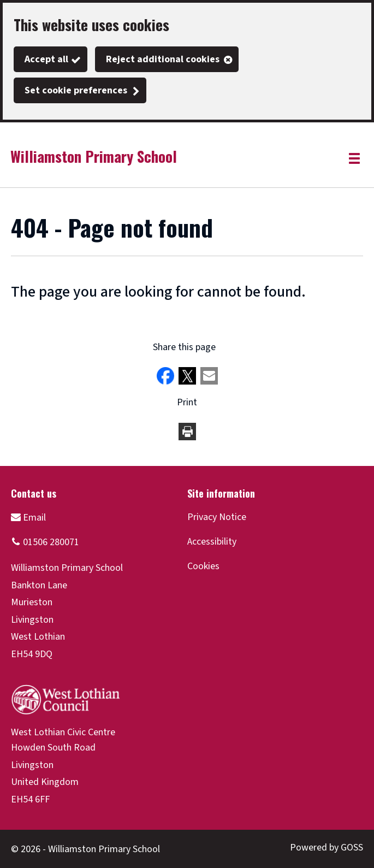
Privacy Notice (217, 517)
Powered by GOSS (326, 848)
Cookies (203, 566)
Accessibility (212, 542)
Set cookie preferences (76, 90)
